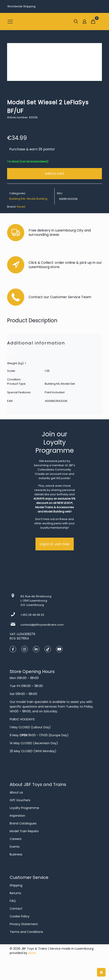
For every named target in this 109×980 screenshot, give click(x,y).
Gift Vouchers (20, 800)
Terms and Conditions (26, 932)
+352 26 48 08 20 (32, 615)
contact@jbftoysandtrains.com (42, 625)
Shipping (16, 885)
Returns (15, 893)
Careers (16, 839)
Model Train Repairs (24, 831)
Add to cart (55, 174)
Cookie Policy (20, 916)
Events (15, 847)
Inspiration (17, 816)
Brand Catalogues (23, 823)
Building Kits (17, 199)
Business (16, 854)
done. (32, 953)
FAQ (13, 901)
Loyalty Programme (24, 808)
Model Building (37, 199)
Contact (16, 909)
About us (16, 792)
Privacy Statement (24, 924)
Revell (21, 207)
